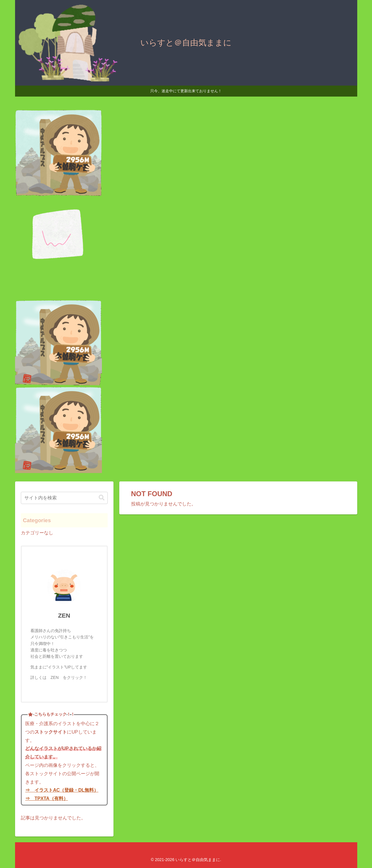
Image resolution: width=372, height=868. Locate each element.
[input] (64, 498)
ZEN (64, 615)
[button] (102, 498)
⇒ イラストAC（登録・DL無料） (62, 790)
